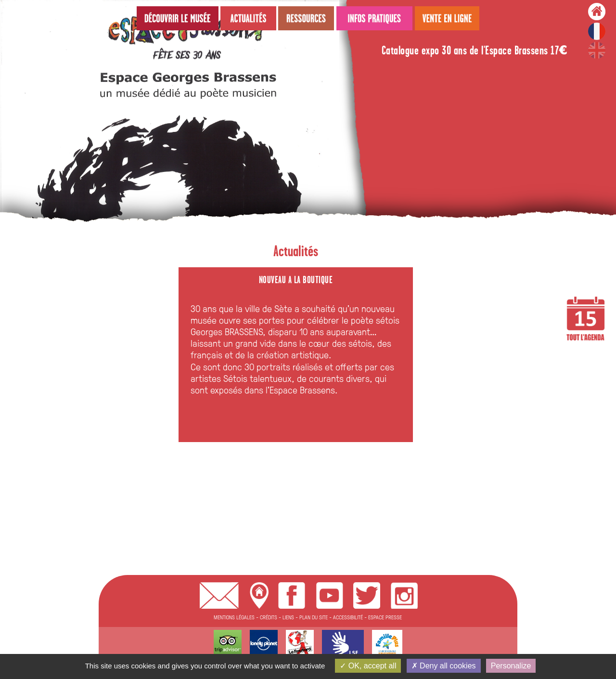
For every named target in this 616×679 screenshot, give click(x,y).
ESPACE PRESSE (385, 617)
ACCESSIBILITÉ (348, 617)
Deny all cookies (444, 666)
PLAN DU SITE (314, 617)
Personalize (511, 666)
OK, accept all (368, 666)
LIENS (288, 617)
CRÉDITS (269, 617)
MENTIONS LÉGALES (234, 617)
